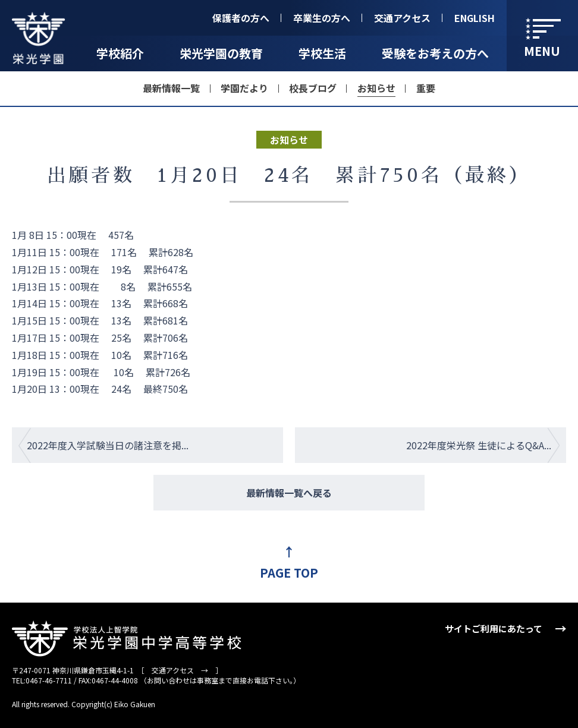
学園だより (244, 88)
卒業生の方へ (322, 18)
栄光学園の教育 (221, 53)
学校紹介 (120, 53)
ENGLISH (475, 18)
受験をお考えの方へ (435, 53)
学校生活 (322, 53)
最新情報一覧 (171, 88)
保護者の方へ (241, 18)
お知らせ (376, 88)
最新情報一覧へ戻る (289, 493)
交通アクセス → (180, 670)
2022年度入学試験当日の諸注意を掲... (108, 445)
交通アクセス (402, 18)
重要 (426, 88)
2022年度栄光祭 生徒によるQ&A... (479, 445)
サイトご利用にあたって (494, 628)
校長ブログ (313, 88)
